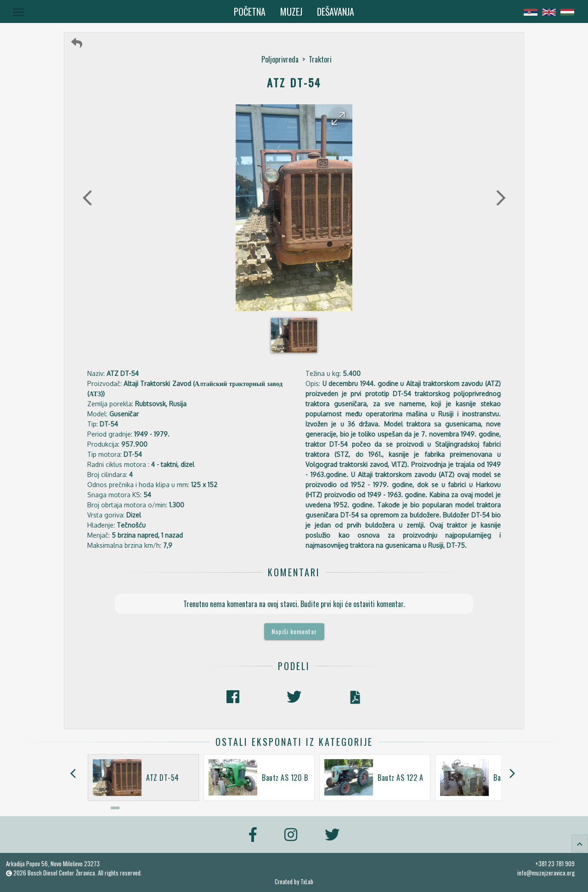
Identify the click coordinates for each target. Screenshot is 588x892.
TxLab (307, 882)
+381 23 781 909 (555, 864)
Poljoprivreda (280, 59)
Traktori (320, 59)
